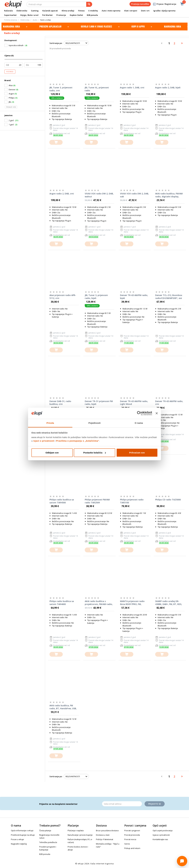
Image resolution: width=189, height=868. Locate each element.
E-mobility (93, 11)
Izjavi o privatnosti (44, 441)
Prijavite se (155, 804)
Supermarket (10, 15)
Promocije (61, 15)
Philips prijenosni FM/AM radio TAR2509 (97, 501)
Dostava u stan (103, 835)
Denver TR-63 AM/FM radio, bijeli (134, 297)
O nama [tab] (139, 423)
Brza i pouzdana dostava (107, 830)
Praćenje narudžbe (140, 4)
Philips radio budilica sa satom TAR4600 (62, 603)
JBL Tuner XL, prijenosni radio (97, 89)
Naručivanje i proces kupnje (80, 835)
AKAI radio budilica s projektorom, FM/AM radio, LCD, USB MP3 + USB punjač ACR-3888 (99, 603)
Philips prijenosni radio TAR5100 (132, 501)
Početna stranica (11, 20)
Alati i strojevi (131, 11)
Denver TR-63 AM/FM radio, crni (169, 403)
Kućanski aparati (50, 11)
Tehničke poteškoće (48, 842)
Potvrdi (10, 72)
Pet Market (47, 15)
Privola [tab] (50, 423)
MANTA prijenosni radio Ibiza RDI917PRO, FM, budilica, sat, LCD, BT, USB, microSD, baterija (134, 603)
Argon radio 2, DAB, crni (62, 194)
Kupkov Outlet (76, 15)
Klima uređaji (68, 11)
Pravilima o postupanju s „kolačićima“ (78, 441)
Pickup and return (132, 848)
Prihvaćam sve (137, 453)
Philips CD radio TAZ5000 (168, 500)
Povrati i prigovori (132, 830)
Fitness (81, 11)
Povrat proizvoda (132, 835)
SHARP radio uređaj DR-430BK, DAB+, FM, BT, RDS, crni (169, 603)
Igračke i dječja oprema (164, 11)
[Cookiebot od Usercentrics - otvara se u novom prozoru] (139, 413)
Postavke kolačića (95, 453)
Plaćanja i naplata (76, 830)
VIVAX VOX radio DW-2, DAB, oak (134, 195)
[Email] (122, 804)
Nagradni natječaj (19, 844)
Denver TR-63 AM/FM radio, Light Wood (134, 403)
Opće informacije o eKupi (22, 830)
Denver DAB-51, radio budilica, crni (60, 403)
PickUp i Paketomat (105, 839)
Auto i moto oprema (111, 11)
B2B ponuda (92, 15)
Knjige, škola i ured (29, 15)
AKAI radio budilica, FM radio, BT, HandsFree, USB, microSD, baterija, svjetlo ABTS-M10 (63, 707)
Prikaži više (11, 107)
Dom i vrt (145, 11)
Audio (35, 20)
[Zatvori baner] (157, 413)
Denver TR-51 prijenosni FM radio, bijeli (99, 403)
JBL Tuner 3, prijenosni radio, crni (61, 89)
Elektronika (22, 11)
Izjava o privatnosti (161, 835)
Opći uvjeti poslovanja (163, 830)
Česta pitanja (45, 830)
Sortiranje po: (56, 43)
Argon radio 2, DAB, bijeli (168, 88)
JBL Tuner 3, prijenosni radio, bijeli (96, 297)
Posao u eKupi (17, 839)
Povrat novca (130, 839)
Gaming (35, 11)
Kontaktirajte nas (160, 839)
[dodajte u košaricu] (56, 142)
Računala (8, 11)
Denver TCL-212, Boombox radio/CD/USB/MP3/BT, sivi (169, 297)
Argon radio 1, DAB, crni (132, 88)
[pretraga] (89, 4)
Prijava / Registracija (164, 4)
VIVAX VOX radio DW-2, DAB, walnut (99, 195)
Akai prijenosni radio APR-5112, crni (63, 297)
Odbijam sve (52, 453)
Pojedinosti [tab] (94, 423)
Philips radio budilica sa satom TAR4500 (62, 501)
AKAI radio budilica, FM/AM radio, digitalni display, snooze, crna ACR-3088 (169, 195)
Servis (127, 844)
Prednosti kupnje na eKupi (23, 835)
